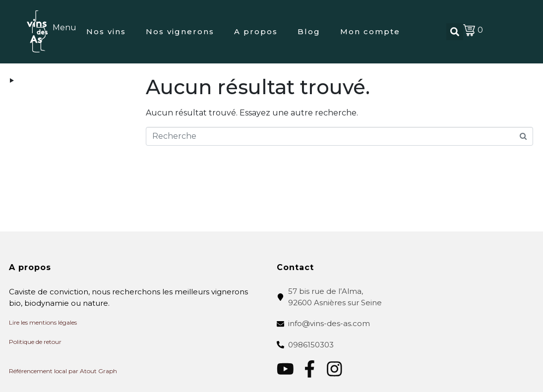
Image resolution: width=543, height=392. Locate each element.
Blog (309, 31)
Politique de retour (35, 342)
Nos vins (106, 31)
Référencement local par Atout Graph (63, 371)
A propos (256, 31)
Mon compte (370, 31)
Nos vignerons (180, 31)
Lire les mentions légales (43, 322)
